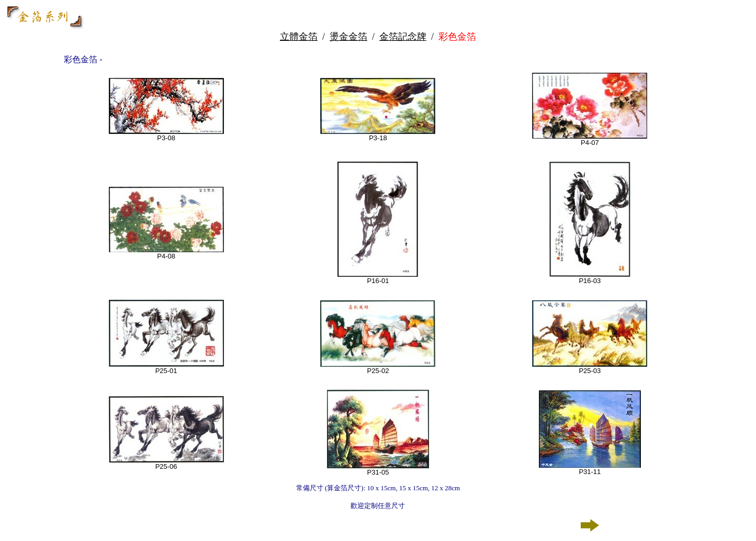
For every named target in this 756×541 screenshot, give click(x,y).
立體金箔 (299, 37)
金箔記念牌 (403, 37)
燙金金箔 (348, 37)
